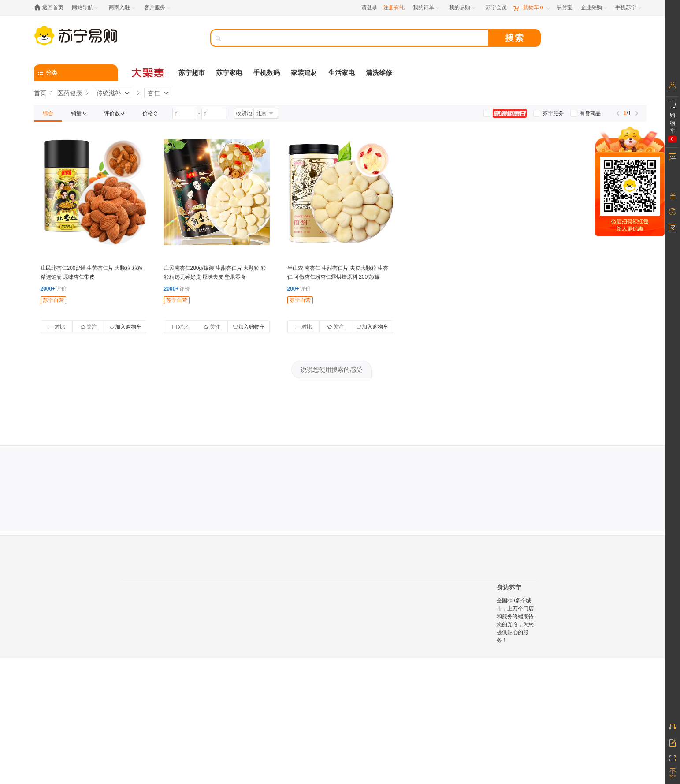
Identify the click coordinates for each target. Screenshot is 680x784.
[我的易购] (463, 8)
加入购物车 (125, 327)
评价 (54, 289)
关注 (89, 327)
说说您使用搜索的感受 (331, 370)
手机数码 (267, 73)
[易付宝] (565, 8)
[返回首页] (51, 8)
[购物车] (531, 8)
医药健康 (70, 93)
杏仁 (154, 93)
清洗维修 (379, 73)
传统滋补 (109, 93)
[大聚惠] (149, 73)
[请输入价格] (185, 114)
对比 (57, 327)
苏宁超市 (192, 73)
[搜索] (356, 38)
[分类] (76, 73)
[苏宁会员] (496, 8)
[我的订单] (427, 8)
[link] (48, 113)
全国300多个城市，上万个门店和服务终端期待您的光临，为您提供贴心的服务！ (515, 620)
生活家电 (342, 73)
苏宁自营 (53, 300)
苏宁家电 (229, 73)
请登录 (369, 7)
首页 (40, 93)
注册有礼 (394, 7)
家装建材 (304, 73)
